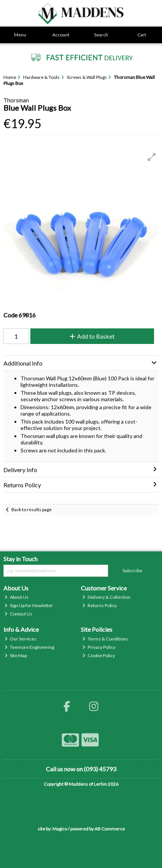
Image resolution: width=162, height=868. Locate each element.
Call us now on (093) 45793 (81, 769)
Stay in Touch (20, 559)
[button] (152, 157)
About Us (17, 597)
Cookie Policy (99, 655)
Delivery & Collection (106, 597)
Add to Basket (92, 336)
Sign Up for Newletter (29, 605)
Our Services (20, 639)
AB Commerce (110, 829)
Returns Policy (100, 605)
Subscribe (132, 571)
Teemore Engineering (29, 647)
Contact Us (18, 614)
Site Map (16, 655)
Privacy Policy (99, 647)
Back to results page (31, 509)
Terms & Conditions (105, 639)
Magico (60, 829)
